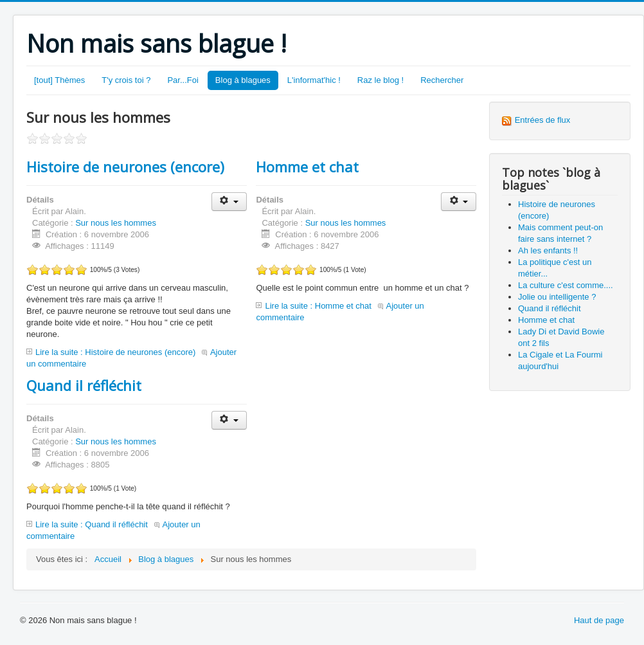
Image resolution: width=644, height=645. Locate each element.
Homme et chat (307, 167)
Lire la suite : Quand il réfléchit (92, 524)
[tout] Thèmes (59, 80)
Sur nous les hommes (116, 223)
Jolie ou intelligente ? (557, 297)
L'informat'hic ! (314, 80)
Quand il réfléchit (84, 385)
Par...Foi (183, 80)
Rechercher (442, 80)
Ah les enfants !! (548, 250)
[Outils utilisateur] (229, 202)
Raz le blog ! (380, 80)
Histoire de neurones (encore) (125, 167)
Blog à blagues (243, 80)
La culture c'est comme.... (566, 285)
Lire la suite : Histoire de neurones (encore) (115, 352)
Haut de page (599, 620)
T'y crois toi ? (126, 80)
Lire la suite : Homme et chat (318, 306)
